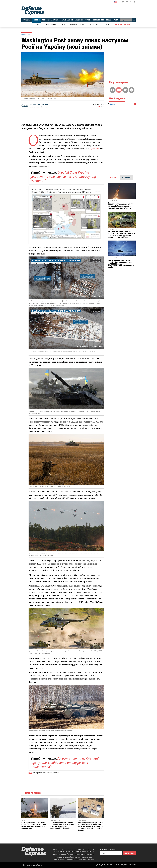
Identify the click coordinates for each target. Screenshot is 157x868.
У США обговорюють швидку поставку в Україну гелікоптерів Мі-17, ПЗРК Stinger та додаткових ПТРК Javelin (62, 825)
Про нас (38, 25)
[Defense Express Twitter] (131, 2)
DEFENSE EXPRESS (39, 105)
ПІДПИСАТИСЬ (129, 853)
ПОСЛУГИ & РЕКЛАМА (113, 865)
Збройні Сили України (45, 773)
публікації (95, 149)
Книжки (83, 25)
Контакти (106, 25)
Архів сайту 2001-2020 (122, 25)
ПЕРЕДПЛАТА (124, 865)
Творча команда (50, 25)
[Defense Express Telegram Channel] (135, 2)
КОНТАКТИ (132, 865)
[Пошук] (134, 20)
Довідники (73, 25)
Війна (35, 773)
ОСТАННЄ (114, 177)
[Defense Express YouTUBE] (127, 2)
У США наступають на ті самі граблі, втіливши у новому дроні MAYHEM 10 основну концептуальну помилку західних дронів (121, 264)
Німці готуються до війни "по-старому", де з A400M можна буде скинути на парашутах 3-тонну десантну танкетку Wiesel (121, 234)
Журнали (63, 25)
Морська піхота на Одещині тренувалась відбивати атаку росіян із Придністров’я (65, 763)
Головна (24, 35)
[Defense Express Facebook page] (123, 2)
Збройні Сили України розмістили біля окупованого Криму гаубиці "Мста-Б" (63, 177)
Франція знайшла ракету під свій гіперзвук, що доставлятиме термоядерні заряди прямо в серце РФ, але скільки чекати (121, 206)
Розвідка (56, 773)
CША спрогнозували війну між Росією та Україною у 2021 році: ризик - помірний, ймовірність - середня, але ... (34, 825)
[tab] (114, 177)
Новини (29, 35)
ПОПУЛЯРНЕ (127, 177)
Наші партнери (94, 25)
